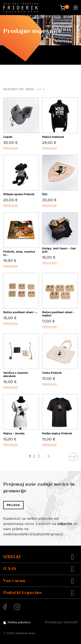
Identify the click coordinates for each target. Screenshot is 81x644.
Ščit (45, 194)
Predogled (11, 148)
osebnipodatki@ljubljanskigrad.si (33, 534)
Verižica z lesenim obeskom (16, 374)
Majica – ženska (14, 433)
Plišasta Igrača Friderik (19, 194)
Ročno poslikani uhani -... (21, 312)
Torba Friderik (52, 373)
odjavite (65, 524)
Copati (8, 137)
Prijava (13, 505)
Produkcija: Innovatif (61, 622)
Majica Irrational (53, 137)
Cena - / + (35, 89)
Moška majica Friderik (57, 433)
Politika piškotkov (19, 622)
